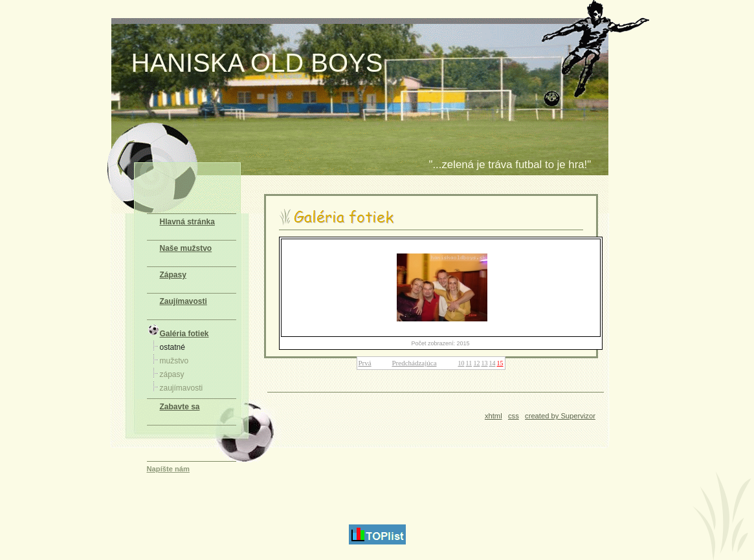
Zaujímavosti (183, 301)
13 (485, 363)
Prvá (365, 363)
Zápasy (173, 275)
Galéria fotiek (178, 331)
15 (500, 363)
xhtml (493, 416)
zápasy (172, 374)
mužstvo (174, 361)
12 (477, 363)
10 (461, 363)
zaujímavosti (182, 388)
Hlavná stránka (187, 222)
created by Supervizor (560, 416)
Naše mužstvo (186, 248)
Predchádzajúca (415, 363)
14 (493, 363)
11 (469, 363)
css (514, 416)
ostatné (172, 347)
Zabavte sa (180, 407)
